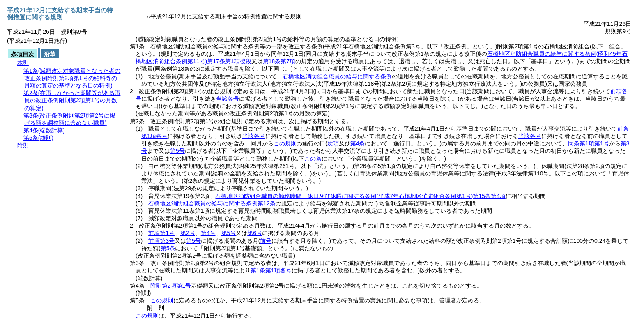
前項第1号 (161, 233)
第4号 (208, 233)
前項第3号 (161, 241)
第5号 (229, 233)
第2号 (188, 233)
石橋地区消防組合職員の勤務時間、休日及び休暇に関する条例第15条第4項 (360, 196)
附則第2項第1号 (171, 286)
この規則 (162, 300)
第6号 (255, 233)
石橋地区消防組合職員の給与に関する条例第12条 (212, 203)
